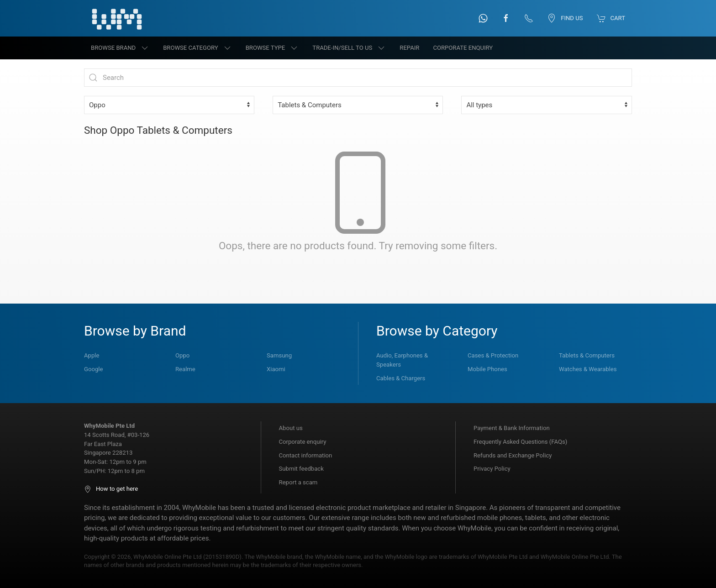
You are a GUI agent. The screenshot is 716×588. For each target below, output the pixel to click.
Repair (409, 48)
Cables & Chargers (401, 378)
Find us (565, 18)
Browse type (272, 48)
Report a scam (298, 482)
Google (93, 369)
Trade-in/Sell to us (349, 48)
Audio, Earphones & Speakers (402, 360)
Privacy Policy (492, 469)
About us (291, 428)
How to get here (111, 489)
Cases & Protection (493, 355)
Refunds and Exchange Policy (513, 455)
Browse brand (120, 48)
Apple (92, 355)
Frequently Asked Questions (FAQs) (520, 442)
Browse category (197, 48)
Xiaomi (276, 369)
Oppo (182, 355)
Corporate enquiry (303, 442)
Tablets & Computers (587, 355)
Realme (185, 369)
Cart (611, 18)
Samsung (279, 355)
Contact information (306, 455)
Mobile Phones (487, 369)
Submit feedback (301, 469)
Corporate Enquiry (463, 48)
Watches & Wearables (588, 369)
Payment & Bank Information (512, 428)
